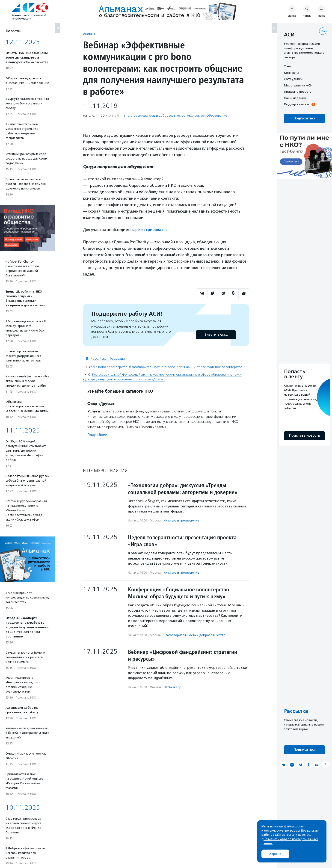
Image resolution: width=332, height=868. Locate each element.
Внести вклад (216, 335)
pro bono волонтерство (110, 367)
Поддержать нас (297, 104)
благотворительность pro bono (152, 367)
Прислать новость (298, 92)
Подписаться (304, 118)
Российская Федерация (109, 359)
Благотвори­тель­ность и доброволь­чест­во (155, 116)
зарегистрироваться (151, 230)
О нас (288, 66)
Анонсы (89, 34)
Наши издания (295, 98)
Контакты (291, 73)
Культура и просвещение (181, 520)
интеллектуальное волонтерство (218, 367)
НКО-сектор (196, 116)
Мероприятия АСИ (298, 85)
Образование (217, 116)
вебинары (184, 367)
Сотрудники (293, 79)
